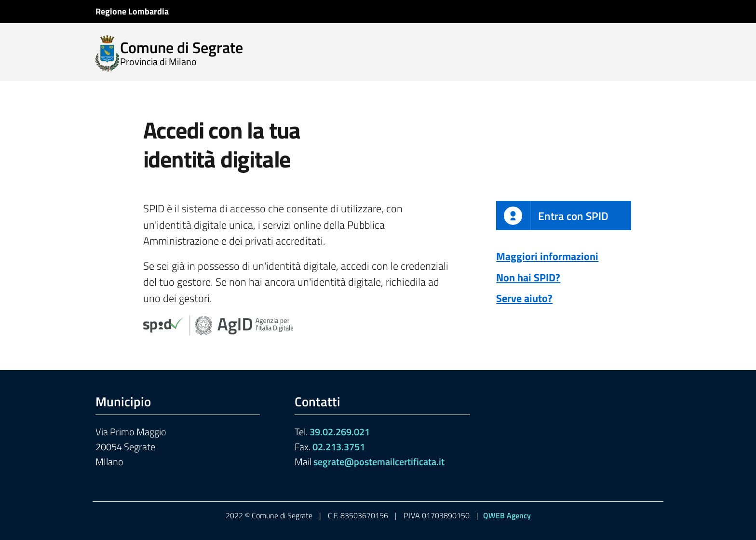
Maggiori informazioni (547, 256)
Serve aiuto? (524, 298)
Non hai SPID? (528, 277)
